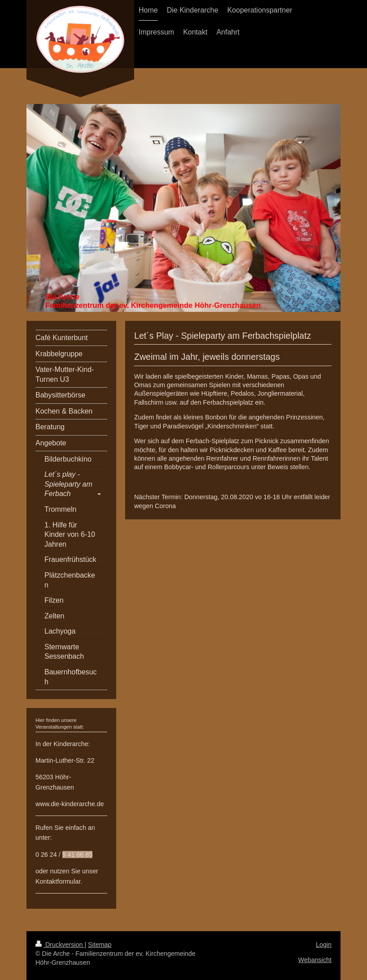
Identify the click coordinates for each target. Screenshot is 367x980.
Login (324, 945)
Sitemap (100, 945)
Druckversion (60, 945)
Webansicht (315, 960)
